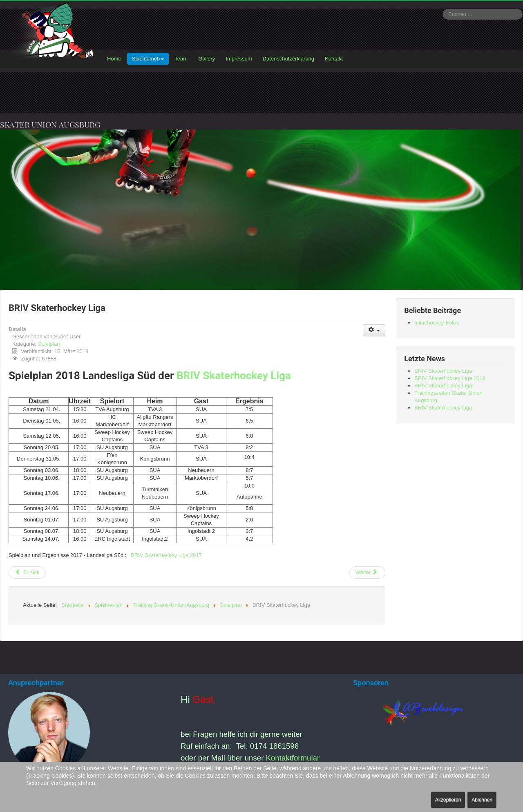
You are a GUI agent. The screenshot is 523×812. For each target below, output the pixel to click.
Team (181, 59)
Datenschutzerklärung (288, 59)
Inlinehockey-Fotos (437, 323)
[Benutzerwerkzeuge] (374, 330)
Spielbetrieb (148, 59)
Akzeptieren (448, 800)
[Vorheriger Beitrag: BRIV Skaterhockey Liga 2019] (27, 573)
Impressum (239, 59)
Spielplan (49, 344)
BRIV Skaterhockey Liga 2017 (166, 555)
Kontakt (334, 59)
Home (114, 59)
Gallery (207, 59)
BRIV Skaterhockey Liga (234, 376)
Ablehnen (482, 800)
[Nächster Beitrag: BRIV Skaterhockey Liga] (367, 573)
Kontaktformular (293, 758)
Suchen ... (442, 9)
